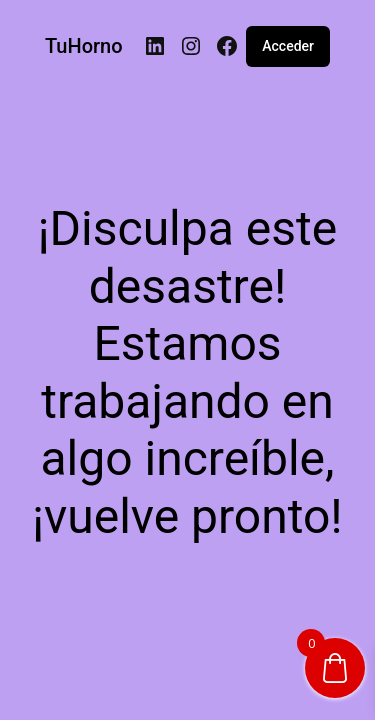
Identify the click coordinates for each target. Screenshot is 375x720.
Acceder (288, 46)
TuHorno (84, 46)
